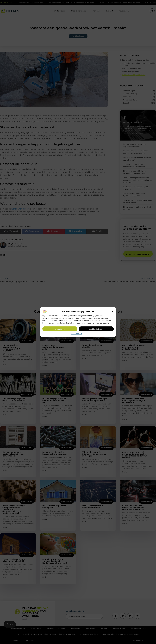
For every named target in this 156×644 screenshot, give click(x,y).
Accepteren (60, 329)
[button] (112, 312)
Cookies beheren (96, 329)
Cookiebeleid (77, 334)
